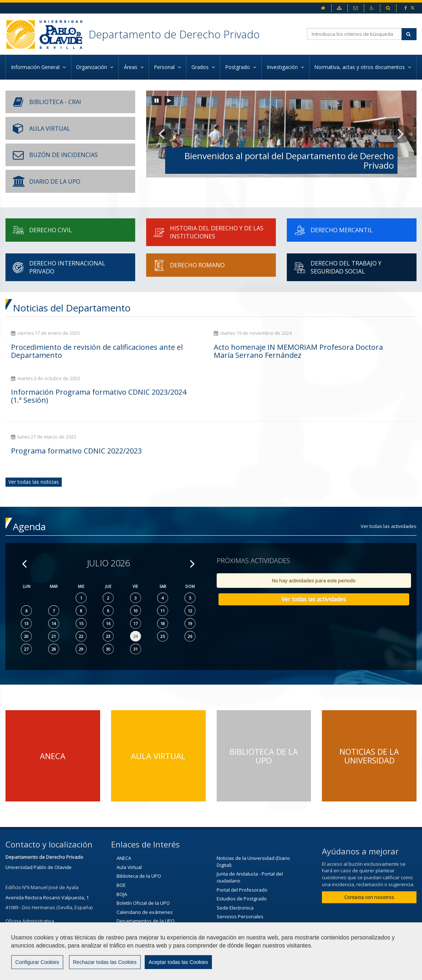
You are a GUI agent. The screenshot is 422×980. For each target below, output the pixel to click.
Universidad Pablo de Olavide (39, 838)
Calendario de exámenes (145, 883)
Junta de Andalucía (137, 910)
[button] (162, 134)
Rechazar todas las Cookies (104, 962)
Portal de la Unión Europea (246, 906)
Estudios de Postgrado (242, 870)
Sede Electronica (235, 879)
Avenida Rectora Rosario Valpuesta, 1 (47, 869)
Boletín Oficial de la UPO (143, 874)
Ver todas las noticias (34, 453)
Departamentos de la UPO (146, 892)
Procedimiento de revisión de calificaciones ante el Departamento (61, 355)
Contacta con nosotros (369, 868)
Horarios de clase (136, 901)
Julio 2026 (108, 534)
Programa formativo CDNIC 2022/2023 (58, 418)
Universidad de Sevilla (242, 915)
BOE (121, 856)
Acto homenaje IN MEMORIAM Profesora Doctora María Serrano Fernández (204, 355)
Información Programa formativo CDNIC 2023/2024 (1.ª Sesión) (346, 355)
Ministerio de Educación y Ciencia (153, 919)
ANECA (124, 829)
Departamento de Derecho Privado (176, 34)
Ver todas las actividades (389, 497)
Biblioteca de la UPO (139, 847)
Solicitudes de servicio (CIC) (247, 897)
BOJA (122, 865)
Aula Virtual (129, 838)
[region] (211, 951)
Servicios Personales (240, 888)
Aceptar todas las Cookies (177, 962)
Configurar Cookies (37, 962)
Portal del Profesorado (242, 861)
